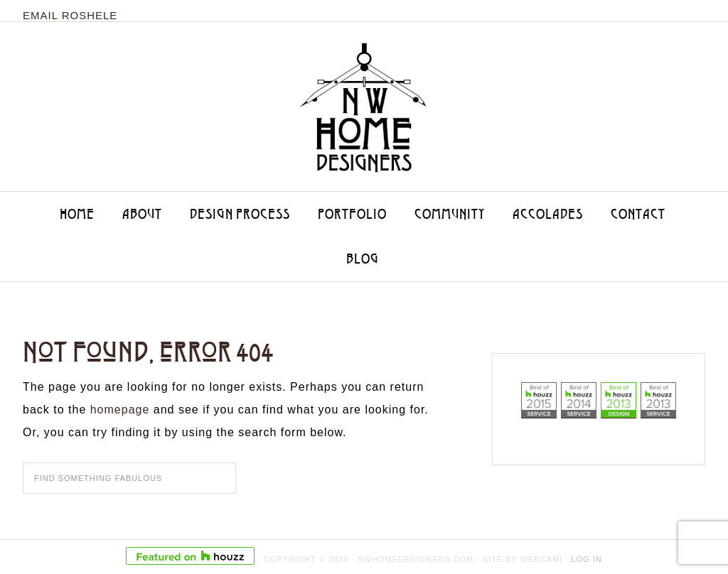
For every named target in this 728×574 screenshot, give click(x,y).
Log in (586, 559)
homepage (120, 410)
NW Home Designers (364, 100)
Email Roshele (70, 15)
